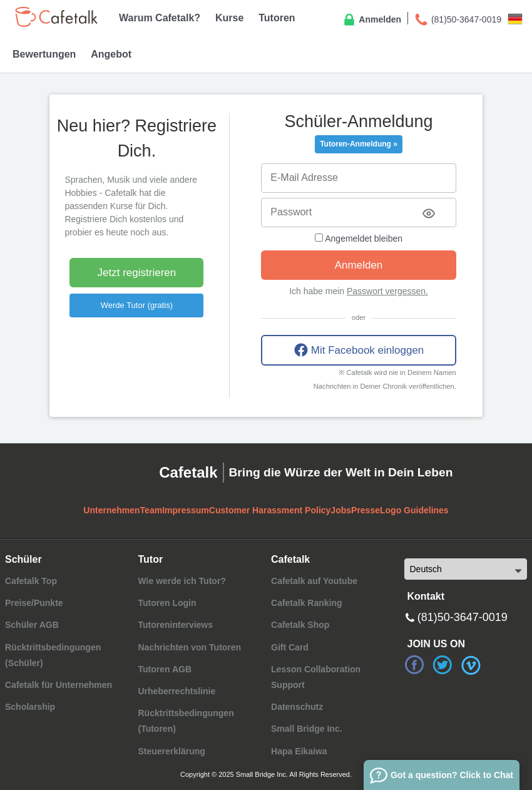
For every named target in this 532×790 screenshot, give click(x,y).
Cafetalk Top (31, 581)
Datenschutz (297, 707)
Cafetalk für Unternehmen (59, 685)
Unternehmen (111, 510)
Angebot (111, 54)
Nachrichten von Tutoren (189, 647)
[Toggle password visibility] (429, 213)
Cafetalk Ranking (307, 603)
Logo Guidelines (414, 510)
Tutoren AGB (165, 669)
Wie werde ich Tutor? (182, 581)
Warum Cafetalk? (160, 18)
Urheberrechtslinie (176, 691)
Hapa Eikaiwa (299, 751)
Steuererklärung (171, 751)
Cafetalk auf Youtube (314, 581)
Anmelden (371, 20)
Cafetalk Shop (300, 625)
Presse (366, 510)
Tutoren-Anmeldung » (359, 144)
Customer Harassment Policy (270, 510)
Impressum (186, 510)
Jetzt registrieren (137, 273)
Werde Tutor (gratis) (137, 305)
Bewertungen (44, 54)
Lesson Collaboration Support (316, 677)
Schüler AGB (32, 625)
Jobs (341, 510)
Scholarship (30, 707)
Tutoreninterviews (175, 625)
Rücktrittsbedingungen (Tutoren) (186, 721)
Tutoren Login (167, 603)
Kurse (229, 18)
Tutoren (277, 18)
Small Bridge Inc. (307, 729)
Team (151, 510)
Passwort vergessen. (387, 291)
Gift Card (290, 647)
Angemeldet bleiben (359, 239)
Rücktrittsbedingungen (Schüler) (53, 655)
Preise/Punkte (34, 603)
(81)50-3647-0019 (458, 20)
